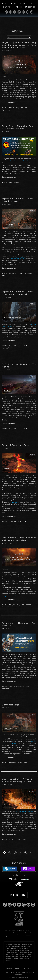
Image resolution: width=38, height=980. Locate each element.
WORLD (24, 4)
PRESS (19, 7)
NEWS (14, 4)
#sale (16, 182)
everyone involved (9, 596)
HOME (5, 4)
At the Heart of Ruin (18, 258)
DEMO (33, 4)
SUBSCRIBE (30, 7)
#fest (28, 686)
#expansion (13, 273)
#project (12, 605)
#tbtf (10, 182)
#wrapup (5, 689)
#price (28, 605)
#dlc (26, 108)
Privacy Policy (9, 972)
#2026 (4, 108)
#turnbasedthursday (16, 686)
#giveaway (6, 110)
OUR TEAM (8, 7)
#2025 (4, 182)
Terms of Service (22, 972)
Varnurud (16, 502)
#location (29, 273)
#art (3, 275)
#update (19, 108)
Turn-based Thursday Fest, (23, 161)
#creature (12, 521)
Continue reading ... (9, 102)
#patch (11, 108)
